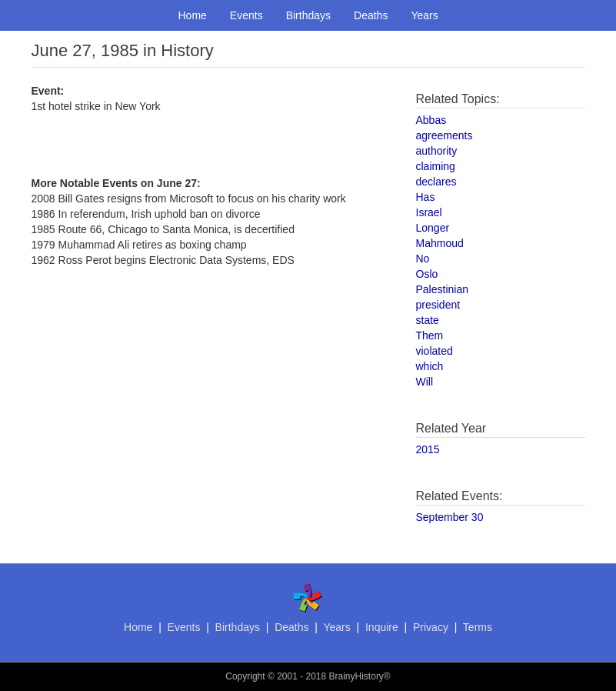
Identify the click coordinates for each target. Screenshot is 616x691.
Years (424, 15)
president (438, 305)
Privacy (431, 627)
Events (246, 15)
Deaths (371, 15)
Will (425, 382)
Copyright (245, 676)
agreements (445, 135)
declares (436, 182)
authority (437, 151)
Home (193, 15)
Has (426, 197)
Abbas (431, 120)
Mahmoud (440, 243)
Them (430, 335)
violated (435, 351)
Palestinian (443, 289)
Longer (433, 228)
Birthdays (308, 15)
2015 (428, 449)
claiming (436, 166)
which (430, 366)
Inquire (382, 627)
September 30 (450, 517)
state (428, 320)
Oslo (427, 274)
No (423, 259)
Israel (429, 212)
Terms (478, 627)
